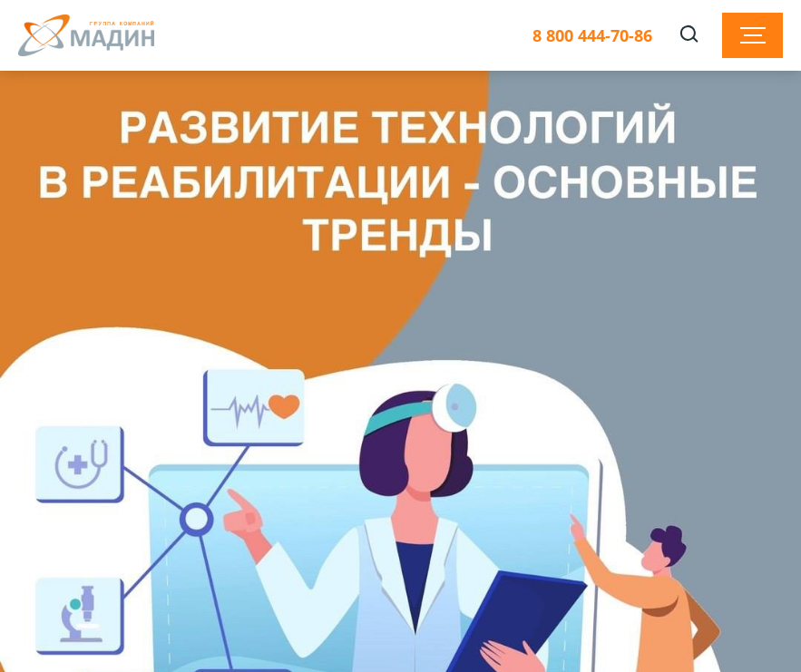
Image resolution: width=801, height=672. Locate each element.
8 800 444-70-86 (592, 36)
